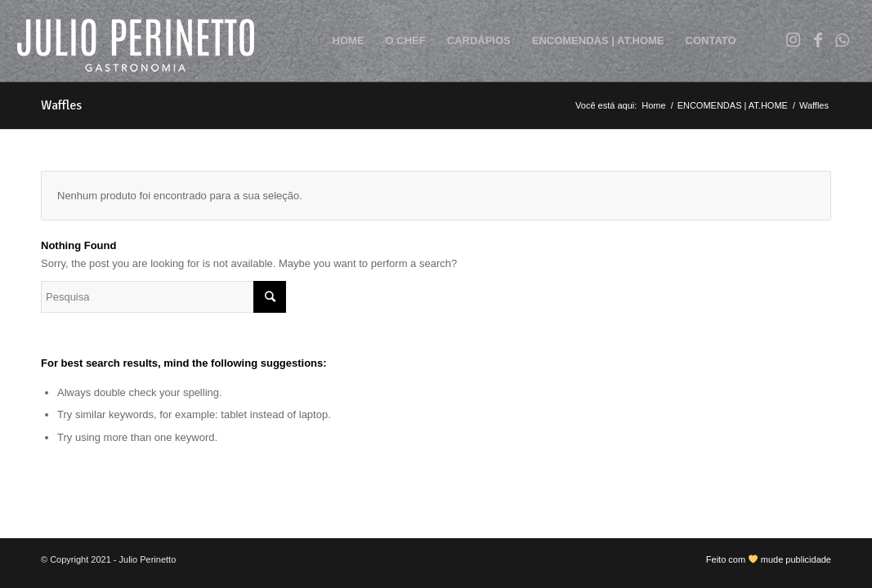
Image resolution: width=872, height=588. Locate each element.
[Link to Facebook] (818, 40)
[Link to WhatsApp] (843, 40)
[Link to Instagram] (794, 40)
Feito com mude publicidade (769, 559)
